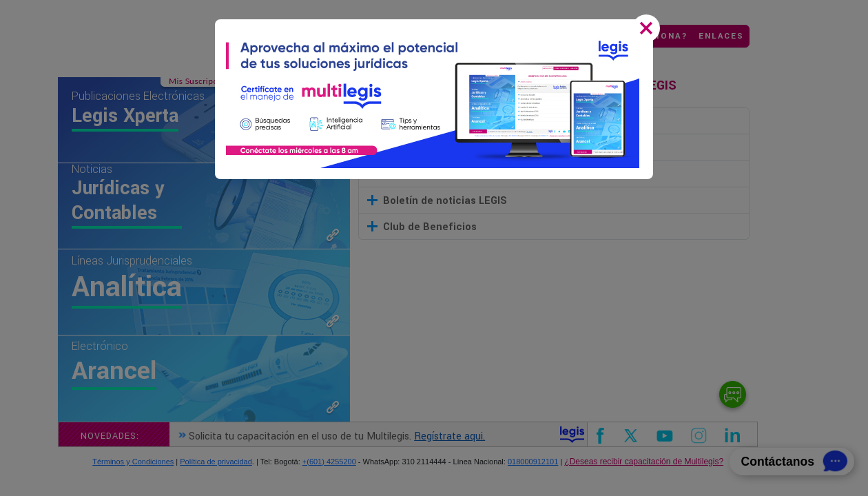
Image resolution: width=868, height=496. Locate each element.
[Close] (649, 30)
